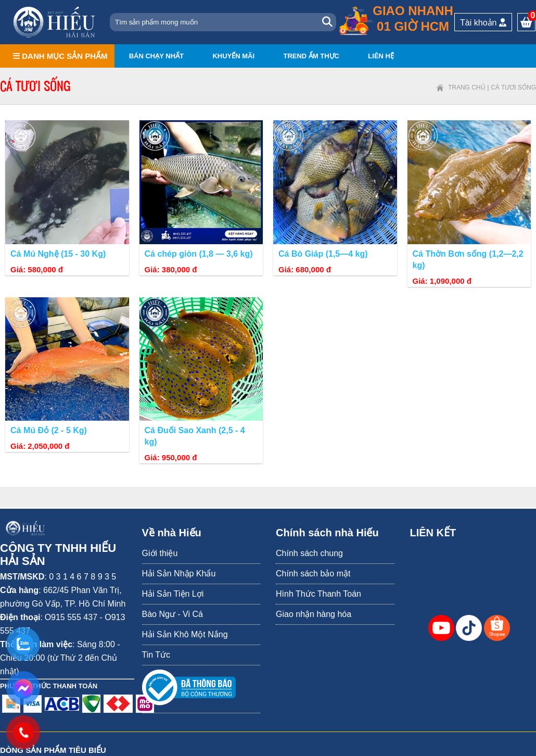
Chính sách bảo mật (313, 574)
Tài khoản (483, 23)
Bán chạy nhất (156, 56)
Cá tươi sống (513, 87)
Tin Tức (156, 655)
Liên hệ (381, 56)
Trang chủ (467, 87)
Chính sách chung (309, 553)
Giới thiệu (160, 553)
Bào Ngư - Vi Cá (173, 614)
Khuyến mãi (233, 56)
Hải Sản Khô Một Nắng (185, 634)
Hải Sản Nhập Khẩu (179, 574)
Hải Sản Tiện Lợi (173, 594)
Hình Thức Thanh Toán (318, 594)
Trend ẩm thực (311, 56)
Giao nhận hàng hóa (314, 614)
